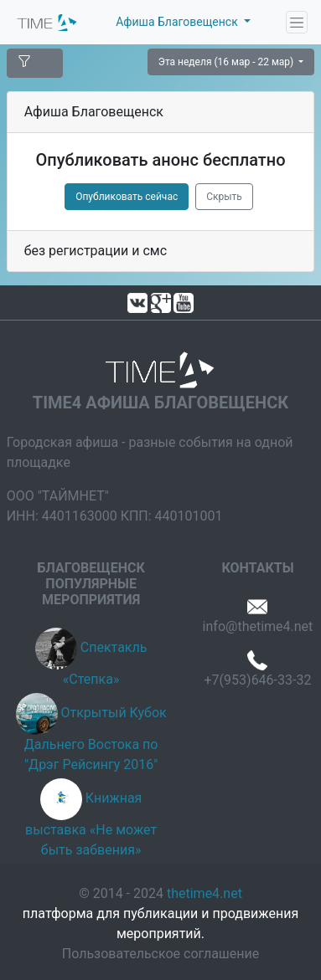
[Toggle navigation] (297, 23)
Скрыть (224, 197)
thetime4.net (205, 893)
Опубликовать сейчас (127, 197)
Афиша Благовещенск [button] (178, 22)
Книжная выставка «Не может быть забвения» (91, 825)
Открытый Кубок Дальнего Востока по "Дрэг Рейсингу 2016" (96, 739)
